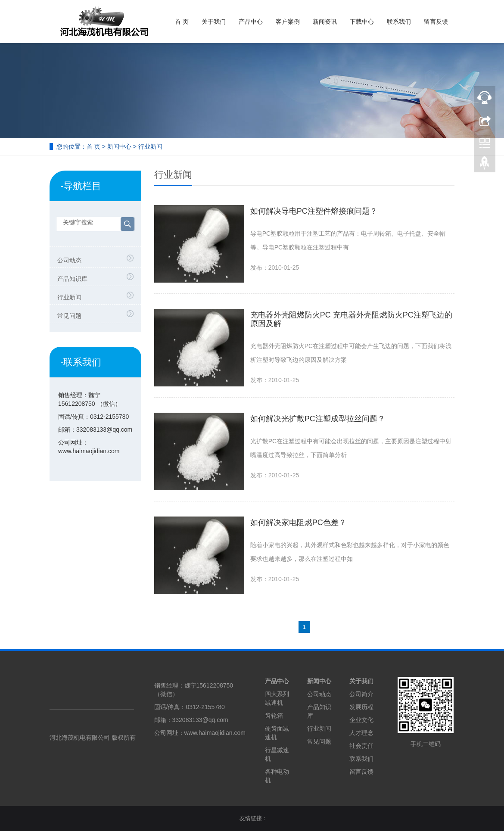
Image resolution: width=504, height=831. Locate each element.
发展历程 (361, 707)
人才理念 (361, 733)
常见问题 (69, 316)
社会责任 (361, 746)
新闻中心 (119, 146)
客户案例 (288, 22)
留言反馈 (436, 22)
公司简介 (361, 694)
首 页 (182, 22)
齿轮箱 (274, 716)
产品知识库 (72, 279)
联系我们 (399, 22)
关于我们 (214, 22)
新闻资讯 (325, 22)
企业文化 (361, 720)
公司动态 (69, 260)
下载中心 (362, 22)
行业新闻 (150, 146)
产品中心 (251, 22)
